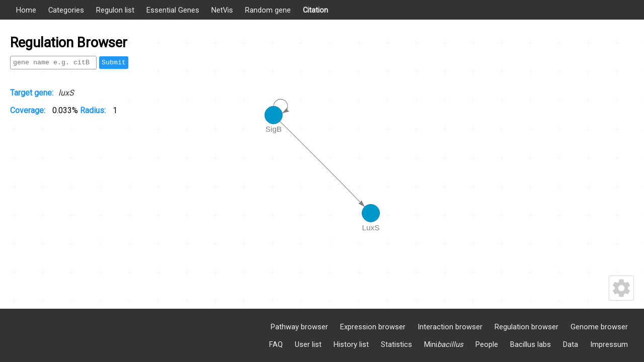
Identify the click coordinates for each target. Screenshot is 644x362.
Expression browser (373, 327)
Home (26, 10)
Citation (315, 10)
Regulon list (115, 10)
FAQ (276, 344)
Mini (444, 344)
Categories (66, 10)
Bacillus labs (531, 344)
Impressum (609, 344)
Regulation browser (527, 327)
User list (308, 344)
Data (571, 344)
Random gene (268, 10)
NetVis (222, 10)
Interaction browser (450, 327)
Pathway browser (299, 327)
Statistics (396, 344)
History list (351, 344)
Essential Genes (173, 10)
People (487, 344)
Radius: (94, 110)
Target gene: (32, 93)
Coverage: (29, 110)
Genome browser (599, 327)
